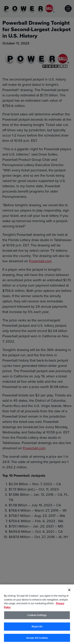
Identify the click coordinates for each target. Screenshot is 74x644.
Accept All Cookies (37, 639)
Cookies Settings (37, 616)
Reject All (37, 627)
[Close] (69, 591)
